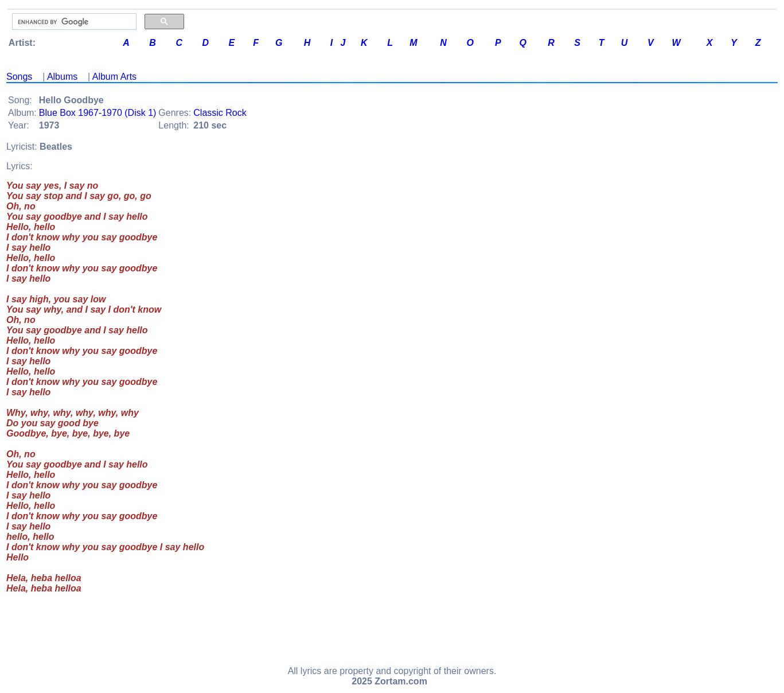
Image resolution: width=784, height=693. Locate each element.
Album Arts (114, 77)
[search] (73, 22)
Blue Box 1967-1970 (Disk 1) (98, 113)
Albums (62, 77)
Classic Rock (220, 113)
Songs (19, 77)
